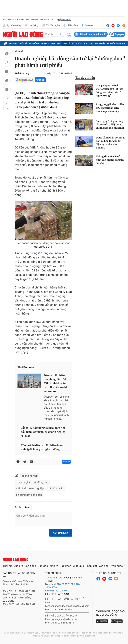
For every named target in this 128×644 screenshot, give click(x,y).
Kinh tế (66, 43)
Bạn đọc (45, 43)
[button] (7, 98)
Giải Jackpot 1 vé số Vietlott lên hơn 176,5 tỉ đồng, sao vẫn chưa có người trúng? (109, 91)
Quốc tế (23, 43)
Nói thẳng (31, 26)
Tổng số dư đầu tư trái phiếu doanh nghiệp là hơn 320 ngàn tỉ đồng (43, 448)
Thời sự (13, 43)
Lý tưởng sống (12, 26)
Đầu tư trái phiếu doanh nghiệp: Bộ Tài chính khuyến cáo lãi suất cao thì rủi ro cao (55, 383)
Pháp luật (100, 43)
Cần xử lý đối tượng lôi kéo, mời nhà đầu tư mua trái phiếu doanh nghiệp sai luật (43, 432)
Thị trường (70, 26)
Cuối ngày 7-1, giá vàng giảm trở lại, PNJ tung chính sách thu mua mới (110, 124)
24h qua (87, 26)
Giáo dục (88, 43)
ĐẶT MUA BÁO (65, 20)
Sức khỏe (77, 43)
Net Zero (56, 43)
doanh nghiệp (30, 476)
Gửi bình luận (61, 533)
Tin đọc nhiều (85, 78)
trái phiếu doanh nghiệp (30, 488)
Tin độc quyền (51, 26)
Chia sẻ (40, 80)
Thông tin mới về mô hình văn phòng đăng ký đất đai (110, 160)
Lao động (34, 43)
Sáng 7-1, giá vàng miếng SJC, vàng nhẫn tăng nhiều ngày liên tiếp (111, 108)
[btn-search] (62, 34)
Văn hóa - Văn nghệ (117, 43)
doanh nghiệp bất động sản (32, 482)
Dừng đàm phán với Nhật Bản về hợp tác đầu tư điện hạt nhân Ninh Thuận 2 (110, 143)
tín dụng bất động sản (29, 495)
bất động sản (56, 488)
